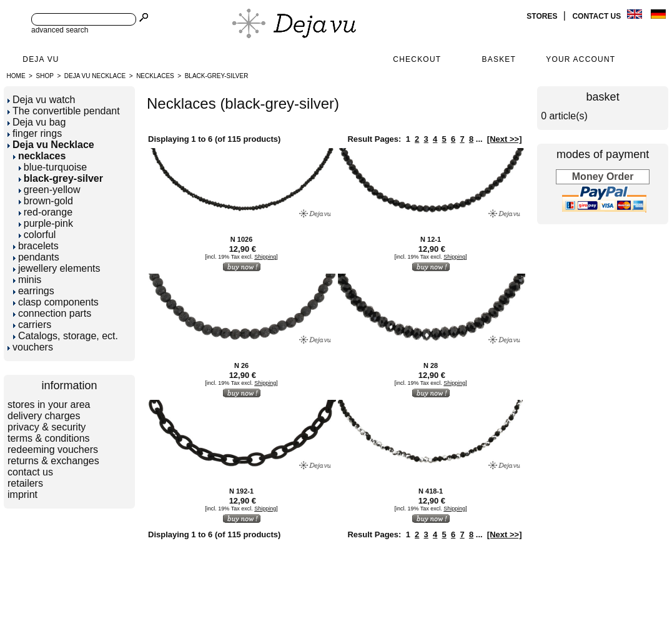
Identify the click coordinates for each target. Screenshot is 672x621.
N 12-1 (431, 239)
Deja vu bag (37, 122)
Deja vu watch (42, 100)
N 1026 (241, 239)
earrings (34, 291)
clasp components (56, 302)
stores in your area (49, 405)
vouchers (30, 347)
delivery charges (44, 416)
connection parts (52, 313)
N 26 (241, 365)
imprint (22, 494)
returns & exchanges (53, 461)
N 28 (431, 365)
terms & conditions (49, 438)
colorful (37, 235)
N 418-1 (431, 491)
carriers (32, 325)
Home (16, 76)
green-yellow (50, 190)
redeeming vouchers (53, 450)
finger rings (35, 133)
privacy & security (47, 427)
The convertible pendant (64, 111)
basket (603, 97)
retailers (25, 483)
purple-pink (46, 223)
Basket (499, 59)
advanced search (60, 30)
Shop (45, 76)
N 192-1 (241, 491)
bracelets (36, 246)
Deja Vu (41, 59)
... (479, 139)
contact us (597, 16)
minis (27, 280)
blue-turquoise (53, 167)
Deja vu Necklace (95, 76)
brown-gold (46, 201)
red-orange (46, 212)
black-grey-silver (217, 76)
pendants (36, 257)
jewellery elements (57, 268)
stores (543, 16)
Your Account (581, 59)
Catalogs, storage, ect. (66, 336)
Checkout (417, 59)
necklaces (155, 76)
